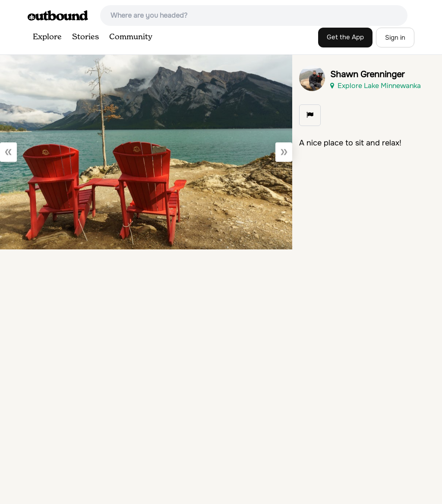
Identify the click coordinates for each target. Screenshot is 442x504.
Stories (85, 37)
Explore (47, 37)
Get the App (345, 37)
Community (131, 37)
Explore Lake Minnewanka (376, 86)
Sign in (395, 38)
